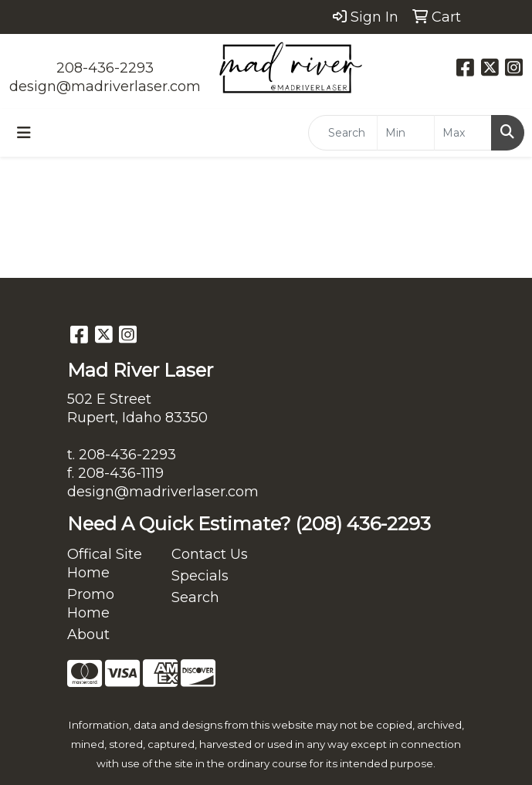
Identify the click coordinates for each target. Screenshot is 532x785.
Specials (200, 576)
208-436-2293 (105, 68)
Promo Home (91, 604)
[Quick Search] (343, 133)
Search (195, 597)
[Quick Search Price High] (463, 133)
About (88, 634)
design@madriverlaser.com (105, 86)
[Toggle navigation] (24, 133)
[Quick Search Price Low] (406, 133)
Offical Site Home (105, 563)
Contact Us (210, 554)
